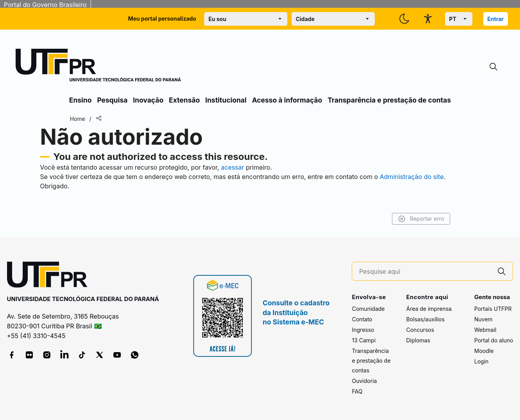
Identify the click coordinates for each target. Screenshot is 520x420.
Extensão (184, 100)
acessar (232, 167)
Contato (362, 319)
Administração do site (412, 177)
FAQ (357, 391)
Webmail (485, 330)
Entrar (495, 19)
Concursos (420, 330)
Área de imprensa (429, 309)
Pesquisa (112, 100)
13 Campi (364, 340)
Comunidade (368, 309)
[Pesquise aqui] (425, 272)
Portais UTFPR (493, 309)
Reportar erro (421, 219)
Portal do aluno (494, 340)
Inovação (148, 100)
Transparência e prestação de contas (389, 100)
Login (482, 361)
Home (77, 119)
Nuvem (483, 319)
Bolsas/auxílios (425, 319)
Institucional (226, 100)
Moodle (484, 351)
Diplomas (418, 340)
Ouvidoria (364, 381)
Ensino (80, 100)
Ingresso (363, 330)
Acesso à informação (287, 100)
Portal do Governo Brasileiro (45, 5)
